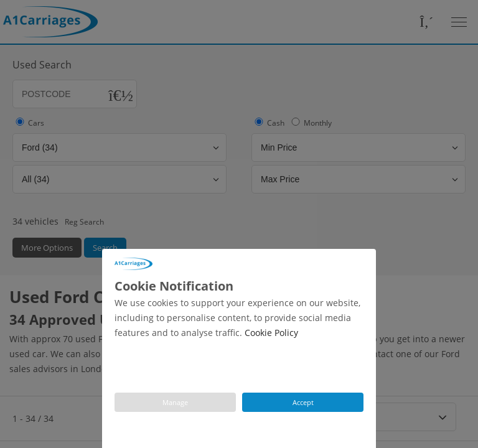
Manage (175, 402)
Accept (303, 402)
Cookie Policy (271, 333)
